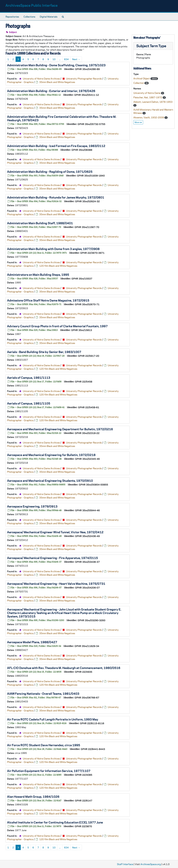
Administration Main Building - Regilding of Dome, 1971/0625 (50, 171)
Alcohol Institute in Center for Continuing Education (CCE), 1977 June (55, 822)
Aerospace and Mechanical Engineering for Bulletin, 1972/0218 (51, 455)
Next (76, 59)
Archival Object (142, 78)
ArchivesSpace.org (151, 864)
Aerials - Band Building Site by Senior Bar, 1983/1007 (44, 352)
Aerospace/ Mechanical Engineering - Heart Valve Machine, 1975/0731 (56, 583)
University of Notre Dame (147, 93)
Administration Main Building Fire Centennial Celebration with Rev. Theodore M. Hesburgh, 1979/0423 (62, 118)
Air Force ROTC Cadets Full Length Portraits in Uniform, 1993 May (53, 719)
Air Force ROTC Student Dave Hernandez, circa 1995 (44, 745)
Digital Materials (49, 17)
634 (66, 59)
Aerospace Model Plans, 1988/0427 (32, 642)
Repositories (12, 17)
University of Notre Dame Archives (41, 79)
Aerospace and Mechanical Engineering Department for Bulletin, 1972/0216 (60, 429)
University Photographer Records (84, 79)
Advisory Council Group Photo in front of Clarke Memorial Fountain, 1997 (57, 326)
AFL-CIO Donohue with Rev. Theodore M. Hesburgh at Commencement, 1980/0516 (64, 668)
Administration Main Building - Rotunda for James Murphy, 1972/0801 (56, 197)
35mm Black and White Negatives (57, 82)
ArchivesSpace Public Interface (31, 5)
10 (54, 59)
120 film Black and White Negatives (58, 266)
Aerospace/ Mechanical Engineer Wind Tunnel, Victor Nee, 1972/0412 (55, 532)
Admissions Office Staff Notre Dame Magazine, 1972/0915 (48, 300)
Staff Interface (125, 864)
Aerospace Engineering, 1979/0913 (32, 506)
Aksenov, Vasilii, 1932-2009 (149, 117)
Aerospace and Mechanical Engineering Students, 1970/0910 (50, 480)
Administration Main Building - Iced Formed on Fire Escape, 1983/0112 (56, 146)
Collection (139, 83)
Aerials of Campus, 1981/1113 (29, 377)
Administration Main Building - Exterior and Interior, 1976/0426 (51, 91)
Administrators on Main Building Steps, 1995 (38, 274)
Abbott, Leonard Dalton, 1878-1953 (153, 102)
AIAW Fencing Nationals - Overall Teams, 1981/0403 (43, 693)
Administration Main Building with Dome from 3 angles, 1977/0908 (53, 249)
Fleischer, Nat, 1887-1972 (148, 97)
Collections (29, 17)
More (138, 122)
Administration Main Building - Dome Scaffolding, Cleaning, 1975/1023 (56, 65)
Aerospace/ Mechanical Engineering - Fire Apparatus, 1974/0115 (52, 558)
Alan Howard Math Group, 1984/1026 (33, 796)
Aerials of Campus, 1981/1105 (29, 403)
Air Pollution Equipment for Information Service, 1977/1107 (49, 771)
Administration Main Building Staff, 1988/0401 (40, 223)
